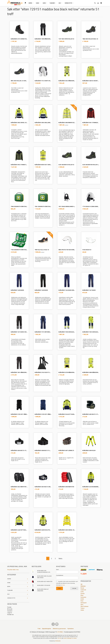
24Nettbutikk (58, 641)
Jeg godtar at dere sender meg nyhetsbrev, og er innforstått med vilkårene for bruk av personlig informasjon (67, 583)
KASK (82, 599)
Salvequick (84, 603)
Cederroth (83, 590)
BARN (44, 3)
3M (81, 584)
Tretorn (83, 608)
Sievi (82, 605)
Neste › (61, 558)
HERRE (30, 3)
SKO (60, 3)
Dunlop (83, 594)
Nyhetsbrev (71, 629)
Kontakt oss (10, 615)
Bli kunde (10, 609)
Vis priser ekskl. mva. (13, 570)
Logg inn (10, 613)
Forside (9, 607)
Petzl (82, 601)
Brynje (82, 588)
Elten (82, 595)
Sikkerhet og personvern (59, 629)
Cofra (82, 592)
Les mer (74, 588)
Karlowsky (83, 597)
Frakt (39, 629)
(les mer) (63, 585)
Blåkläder (83, 586)
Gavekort (10, 611)
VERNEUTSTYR (68, 3)
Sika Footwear (84, 606)
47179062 (60, 632)
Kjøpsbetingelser (47, 629)
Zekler (82, 610)
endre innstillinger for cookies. (70, 638)
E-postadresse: (60, 575)
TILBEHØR (52, 3)
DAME (37, 3)
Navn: (58, 570)
